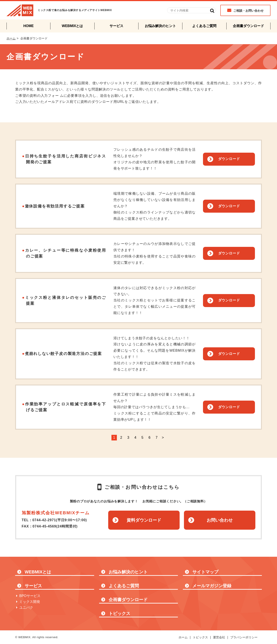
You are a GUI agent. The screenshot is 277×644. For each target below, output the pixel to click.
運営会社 (219, 637)
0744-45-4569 (44, 526)
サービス (116, 26)
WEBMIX (20, 10)
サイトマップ (205, 572)
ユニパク (26, 608)
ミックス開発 (30, 602)
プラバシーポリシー (244, 637)
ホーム (11, 38)
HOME (29, 26)
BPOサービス (30, 596)
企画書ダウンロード (248, 26)
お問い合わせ (220, 520)
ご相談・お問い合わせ (248, 11)
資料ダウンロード (144, 520)
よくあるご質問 (204, 26)
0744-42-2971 (44, 520)
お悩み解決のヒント (160, 26)
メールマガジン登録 (212, 586)
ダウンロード (229, 159)
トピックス (119, 614)
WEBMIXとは (72, 26)
